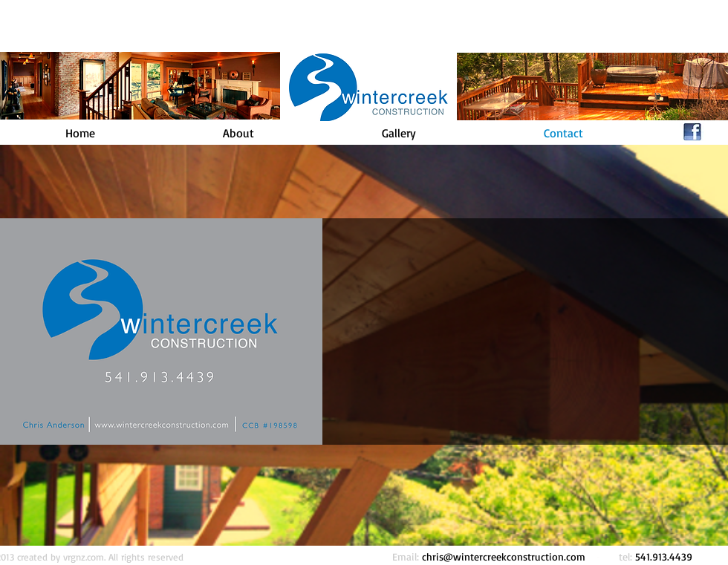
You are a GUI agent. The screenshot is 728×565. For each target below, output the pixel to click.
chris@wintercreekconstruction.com (504, 556)
